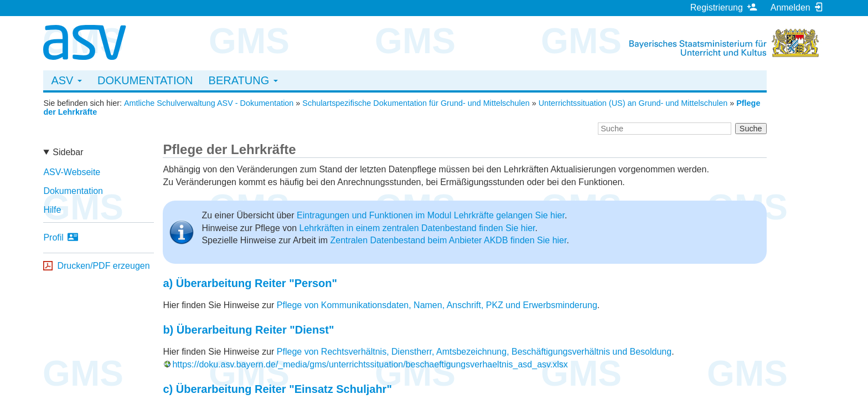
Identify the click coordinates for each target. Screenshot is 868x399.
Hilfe (52, 210)
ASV (66, 80)
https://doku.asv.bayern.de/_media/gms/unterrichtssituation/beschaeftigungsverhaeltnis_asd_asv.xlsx (370, 364)
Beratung (243, 80)
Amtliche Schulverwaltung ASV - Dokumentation (209, 103)
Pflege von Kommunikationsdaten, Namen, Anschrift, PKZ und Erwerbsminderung (437, 305)
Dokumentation (145, 80)
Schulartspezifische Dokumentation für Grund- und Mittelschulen (416, 103)
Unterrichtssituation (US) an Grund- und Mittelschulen (633, 103)
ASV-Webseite (72, 172)
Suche (751, 129)
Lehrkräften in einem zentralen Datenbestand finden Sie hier (417, 228)
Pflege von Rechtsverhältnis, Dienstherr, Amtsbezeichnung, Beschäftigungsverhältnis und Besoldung (474, 352)
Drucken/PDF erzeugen (103, 266)
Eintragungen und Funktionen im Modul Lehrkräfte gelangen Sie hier (431, 215)
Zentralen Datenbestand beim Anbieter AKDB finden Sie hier (448, 240)
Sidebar (68, 152)
